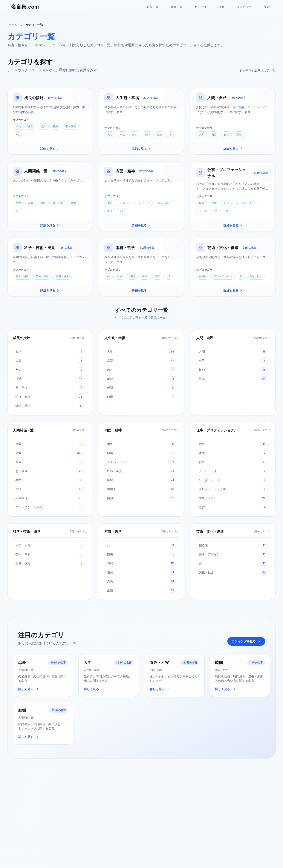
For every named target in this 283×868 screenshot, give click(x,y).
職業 (222, 7)
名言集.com (25, 7)
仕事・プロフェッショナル (217, 430)
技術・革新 (42, 276)
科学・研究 (22, 276)
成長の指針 (34, 98)
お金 (226, 203)
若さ (135, 135)
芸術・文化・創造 (223, 248)
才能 (214, 203)
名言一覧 (152, 7)
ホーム (13, 25)
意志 (239, 135)
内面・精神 (125, 171)
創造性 (203, 276)
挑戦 (56, 126)
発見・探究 (63, 276)
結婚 (73, 203)
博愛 (18, 203)
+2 (18, 135)
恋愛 (31, 203)
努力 (43, 126)
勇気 (110, 203)
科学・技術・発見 (40, 248)
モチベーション (141, 203)
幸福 (122, 135)
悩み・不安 (164, 203)
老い (147, 135)
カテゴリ (200, 7)
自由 (120, 276)
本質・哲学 (125, 248)
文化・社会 (256, 276)
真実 (157, 276)
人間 (202, 135)
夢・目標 (71, 126)
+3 (18, 211)
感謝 (160, 135)
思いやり (58, 203)
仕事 (202, 203)
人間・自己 (217, 98)
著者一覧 (176, 7)
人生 (110, 135)
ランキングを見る (246, 641)
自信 (122, 203)
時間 (132, 276)
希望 (110, 211)
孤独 (226, 135)
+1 (171, 135)
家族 (43, 203)
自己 (214, 135)
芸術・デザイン (223, 276)
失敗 (31, 126)
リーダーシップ (208, 211)
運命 (145, 276)
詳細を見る (50, 149)
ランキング (244, 7)
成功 (18, 126)
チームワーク (244, 203)
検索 (267, 7)
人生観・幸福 (127, 98)
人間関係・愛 (36, 171)
